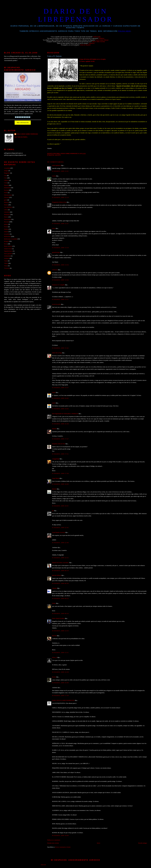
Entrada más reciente (53, 843)
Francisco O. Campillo (58, 285)
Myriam (54, 636)
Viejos (6, 266)
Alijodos (54, 588)
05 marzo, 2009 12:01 (60, 171)
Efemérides (7, 188)
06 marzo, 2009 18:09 (60, 835)
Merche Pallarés (57, 575)
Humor (6, 205)
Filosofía (7, 197)
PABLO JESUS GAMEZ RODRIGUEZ (63, 700)
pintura (6, 224)
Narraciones (7, 219)
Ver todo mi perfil (21, 137)
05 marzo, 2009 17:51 (60, 454)
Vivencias (7, 268)
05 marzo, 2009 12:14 (60, 197)
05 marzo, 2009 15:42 (60, 348)
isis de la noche (56, 304)
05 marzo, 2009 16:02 (60, 398)
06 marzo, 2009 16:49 (60, 683)
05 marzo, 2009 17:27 (60, 439)
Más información (23, 123)
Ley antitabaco (8, 207)
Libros (6, 210)
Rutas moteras (8, 246)
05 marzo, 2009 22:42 (60, 528)
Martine (54, 429)
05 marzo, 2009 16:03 (60, 409)
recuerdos (7, 234)
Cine (5, 176)
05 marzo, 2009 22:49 (60, 543)
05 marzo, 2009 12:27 (60, 224)
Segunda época (8, 251)
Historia (6, 202)
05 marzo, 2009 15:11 (60, 299)
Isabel (54, 392)
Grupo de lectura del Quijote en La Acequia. (93, 59)
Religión (6, 241)
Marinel (54, 489)
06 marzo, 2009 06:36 (60, 583)
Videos (6, 263)
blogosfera (7, 173)
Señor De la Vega (57, 353)
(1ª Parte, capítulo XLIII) (87, 61)
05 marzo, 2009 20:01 (60, 506)
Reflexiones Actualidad (11, 239)
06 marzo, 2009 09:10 (60, 614)
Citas (6, 178)
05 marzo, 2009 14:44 (60, 280)
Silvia (54, 228)
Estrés (6, 193)
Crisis (6, 183)
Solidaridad (7, 256)
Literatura (7, 212)
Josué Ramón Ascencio (59, 532)
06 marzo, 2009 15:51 (60, 653)
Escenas (6, 190)
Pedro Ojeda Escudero (58, 618)
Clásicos (6, 180)
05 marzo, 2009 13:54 (60, 265)
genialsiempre (56, 252)
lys (53, 511)
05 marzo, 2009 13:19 (60, 248)
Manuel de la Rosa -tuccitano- (60, 563)
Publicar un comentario (54, 840)
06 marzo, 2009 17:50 (60, 696)
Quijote (58, 155)
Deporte (6, 185)
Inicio (99, 843)
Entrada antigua (143, 843)
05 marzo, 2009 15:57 (60, 388)
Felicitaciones (8, 195)
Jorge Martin (56, 478)
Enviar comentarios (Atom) (63, 847)
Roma (6, 244)
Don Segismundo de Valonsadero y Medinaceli (65, 414)
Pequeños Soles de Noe (59, 444)
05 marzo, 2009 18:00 (60, 484)
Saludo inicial (8, 249)
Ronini (54, 677)
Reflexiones (7, 236)
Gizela (54, 176)
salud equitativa (56, 165)
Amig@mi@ (56, 459)
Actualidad (7, 168)
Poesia (6, 227)
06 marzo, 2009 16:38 (60, 672)
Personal (6, 222)
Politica (6, 229)
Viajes (6, 261)
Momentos (7, 215)
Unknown (55, 270)
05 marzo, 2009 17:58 (60, 473)
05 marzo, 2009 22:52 (60, 558)
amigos (6, 171)
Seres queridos (8, 254)
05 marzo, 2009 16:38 (60, 424)
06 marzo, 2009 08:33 (60, 598)
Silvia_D (55, 657)
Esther (54, 603)
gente (6, 200)
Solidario (7, 258)
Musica (6, 217)
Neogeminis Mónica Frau (59, 202)
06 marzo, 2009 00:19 (60, 571)
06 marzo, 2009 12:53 (60, 631)
